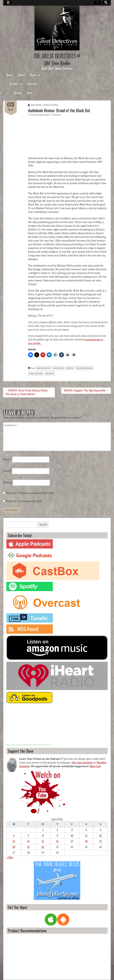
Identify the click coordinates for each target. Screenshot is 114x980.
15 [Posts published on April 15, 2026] (43, 841)
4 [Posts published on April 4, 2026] (86, 830)
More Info (95, 766)
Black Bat (70, 368)
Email (7, 471)
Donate (18, 93)
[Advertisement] (28, 726)
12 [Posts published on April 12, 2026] (100, 836)
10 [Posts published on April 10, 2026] (72, 836)
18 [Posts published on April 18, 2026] (86, 841)
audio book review (43, 368)
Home (10, 75)
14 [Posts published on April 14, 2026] (28, 841)
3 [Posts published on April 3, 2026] (72, 830)
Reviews (14, 84)
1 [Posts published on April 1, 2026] (43, 830)
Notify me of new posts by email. (24, 501)
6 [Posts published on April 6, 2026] (14, 836)
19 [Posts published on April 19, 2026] (100, 841)
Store (30, 93)
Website (8, 483)
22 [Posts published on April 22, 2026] (43, 847)
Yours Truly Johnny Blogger (40, 114)
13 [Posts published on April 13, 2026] (14, 841)
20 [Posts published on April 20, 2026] (14, 847)
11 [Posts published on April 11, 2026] (86, 836)
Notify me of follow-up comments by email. (30, 493)
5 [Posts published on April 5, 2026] (100, 830)
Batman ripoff (58, 368)
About (21, 75)
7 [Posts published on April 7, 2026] (28, 836)
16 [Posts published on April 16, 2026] (57, 841)
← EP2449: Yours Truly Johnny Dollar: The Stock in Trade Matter (27, 392)
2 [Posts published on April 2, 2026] (57, 830)
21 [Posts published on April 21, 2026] (28, 847)
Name (7, 460)
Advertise (32, 84)
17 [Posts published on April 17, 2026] (72, 841)
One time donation (82, 763)
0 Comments (56, 114)
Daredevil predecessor (84, 368)
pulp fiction (50, 373)
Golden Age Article (50, 105)
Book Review (36, 105)
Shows (33, 75)
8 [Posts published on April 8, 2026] (43, 836)
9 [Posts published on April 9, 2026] (57, 836)
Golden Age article (36, 373)
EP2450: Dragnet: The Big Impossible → (86, 391)
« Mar (10, 858)
